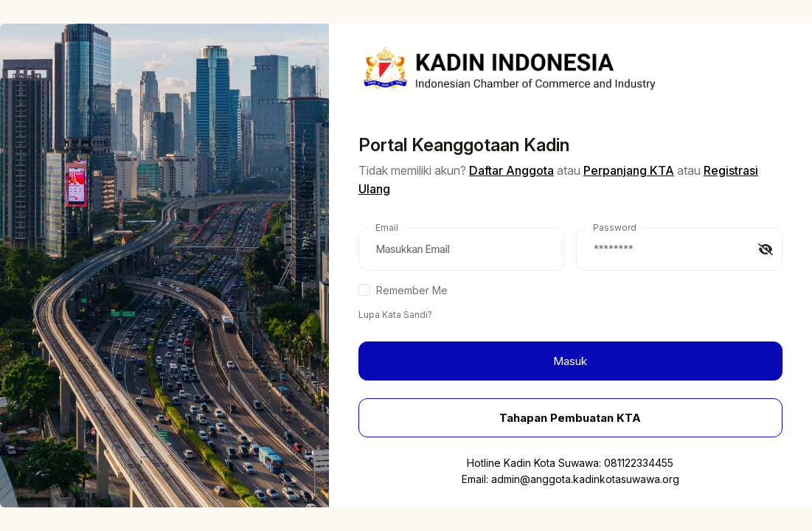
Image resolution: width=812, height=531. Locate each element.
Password (615, 228)
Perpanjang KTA (629, 170)
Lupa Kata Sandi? (395, 315)
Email (387, 228)
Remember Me (412, 290)
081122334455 (639, 463)
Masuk (570, 361)
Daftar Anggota (511, 170)
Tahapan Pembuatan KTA (570, 418)
